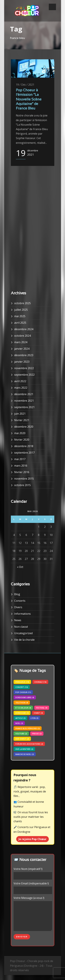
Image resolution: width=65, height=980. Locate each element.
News (18, 620)
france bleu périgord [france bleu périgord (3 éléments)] (28, 728)
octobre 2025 (22, 303)
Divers (18, 607)
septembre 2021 (24, 407)
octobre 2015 (22, 485)
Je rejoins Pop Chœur (32, 839)
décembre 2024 (24, 329)
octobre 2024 (22, 336)
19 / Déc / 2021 (25, 85)
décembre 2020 (24, 427)
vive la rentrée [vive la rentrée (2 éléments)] (24, 749)
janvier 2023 (22, 362)
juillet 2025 (21, 310)
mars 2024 (21, 342)
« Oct (20, 567)
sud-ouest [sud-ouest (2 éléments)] (22, 739)
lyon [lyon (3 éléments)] (35, 718)
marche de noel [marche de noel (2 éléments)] (25, 754)
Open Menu (52, 7)
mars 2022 (21, 388)
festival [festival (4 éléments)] (42, 708)
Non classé (21, 627)
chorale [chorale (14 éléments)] (40, 682)
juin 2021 (20, 414)
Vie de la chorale (24, 640)
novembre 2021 (24, 401)
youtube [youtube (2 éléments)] (21, 734)
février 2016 (22, 472)
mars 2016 (21, 466)
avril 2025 (20, 323)
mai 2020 (20, 433)
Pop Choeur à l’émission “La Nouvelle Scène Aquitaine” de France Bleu (29, 99)
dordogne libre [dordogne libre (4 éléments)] (25, 697)
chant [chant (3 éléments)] (38, 713)
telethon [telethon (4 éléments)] (22, 703)
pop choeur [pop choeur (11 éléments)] (23, 692)
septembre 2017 (24, 453)
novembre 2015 (24, 479)
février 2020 (22, 440)
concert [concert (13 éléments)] (22, 687)
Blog (17, 594)
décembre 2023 (24, 355)
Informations (22, 614)
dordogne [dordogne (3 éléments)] (22, 713)
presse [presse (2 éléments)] (37, 734)
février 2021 (22, 420)
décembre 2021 (24, 394)
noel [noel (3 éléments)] (19, 723)
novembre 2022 (24, 368)
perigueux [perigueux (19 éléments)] (22, 682)
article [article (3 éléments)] (20, 718)
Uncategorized (23, 633)
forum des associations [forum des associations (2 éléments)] (29, 744)
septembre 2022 (24, 375)
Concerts (20, 601)
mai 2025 (20, 316)
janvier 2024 (22, 349)
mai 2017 (20, 459)
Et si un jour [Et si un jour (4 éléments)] (23, 708)
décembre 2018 (24, 446)
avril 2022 (20, 381)
